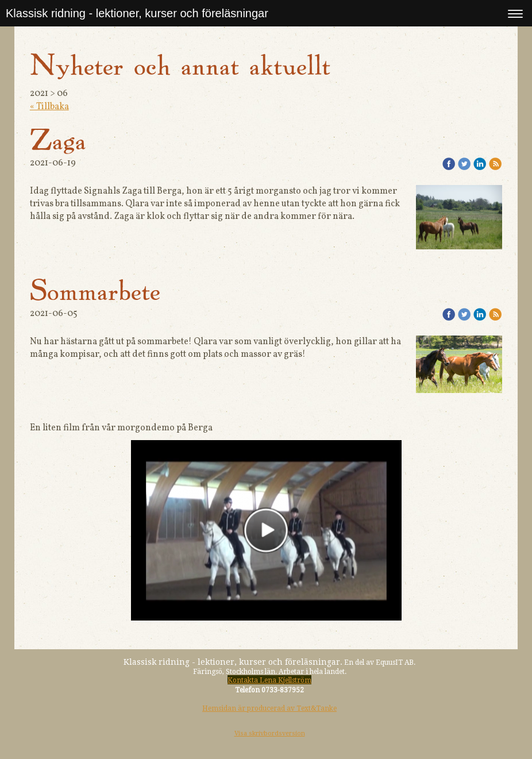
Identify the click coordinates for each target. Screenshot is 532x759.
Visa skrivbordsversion (270, 733)
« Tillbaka (49, 107)
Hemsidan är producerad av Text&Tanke (269, 708)
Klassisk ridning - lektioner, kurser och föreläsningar (137, 13)
